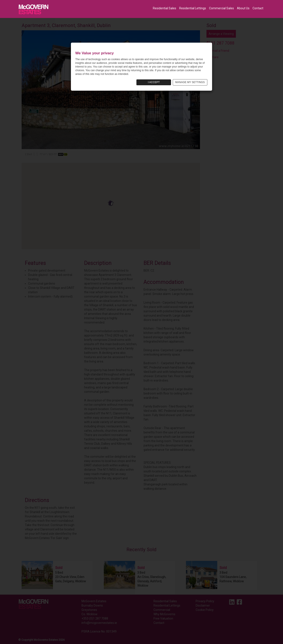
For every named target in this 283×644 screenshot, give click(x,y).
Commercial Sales (221, 8)
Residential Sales (165, 8)
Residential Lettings (193, 8)
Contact (258, 8)
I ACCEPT (154, 82)
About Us (243, 8)
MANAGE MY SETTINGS (190, 82)
